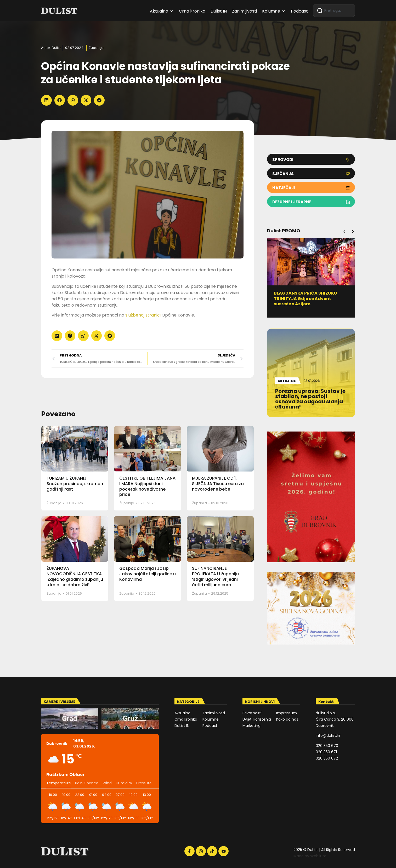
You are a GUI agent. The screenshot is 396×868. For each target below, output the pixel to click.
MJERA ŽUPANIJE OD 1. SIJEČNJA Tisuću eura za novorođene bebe (218, 484)
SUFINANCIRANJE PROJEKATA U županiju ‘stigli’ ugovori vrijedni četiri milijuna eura (215, 576)
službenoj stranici (143, 315)
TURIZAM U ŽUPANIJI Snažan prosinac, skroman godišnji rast (75, 484)
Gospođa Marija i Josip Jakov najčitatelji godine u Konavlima (148, 574)
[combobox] (334, 11)
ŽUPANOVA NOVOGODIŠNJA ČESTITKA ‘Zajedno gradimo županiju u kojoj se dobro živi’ (75, 576)
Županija (96, 48)
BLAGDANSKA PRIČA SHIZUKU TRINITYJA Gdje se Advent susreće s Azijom (308, 299)
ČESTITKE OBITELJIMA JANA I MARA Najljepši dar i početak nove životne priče (147, 486)
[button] (46, 100)
